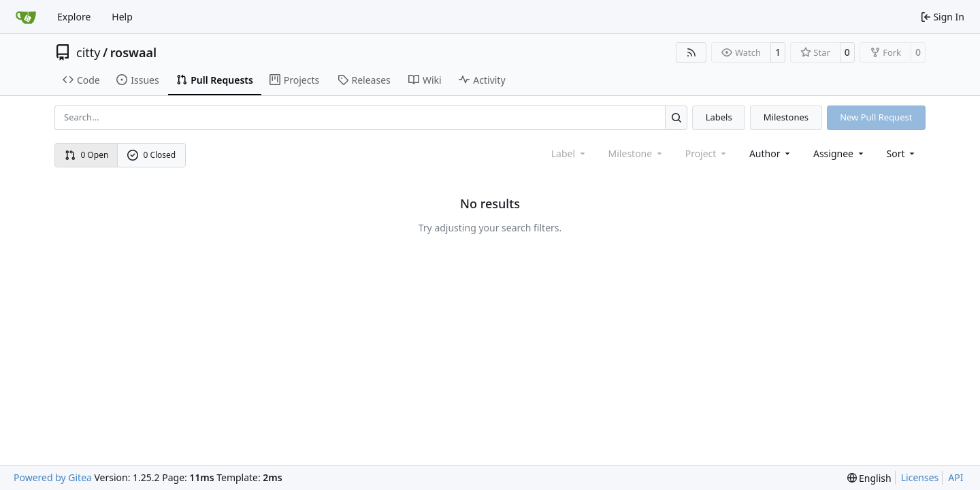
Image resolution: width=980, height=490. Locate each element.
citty (88, 52)
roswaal (134, 52)
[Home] (26, 17)
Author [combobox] (771, 153)
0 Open (87, 155)
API (955, 477)
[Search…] (676, 117)
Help (122, 17)
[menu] (902, 153)
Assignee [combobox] (839, 153)
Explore (74, 17)
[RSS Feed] (691, 52)
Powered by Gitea (53, 477)
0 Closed (152, 155)
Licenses (920, 477)
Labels (719, 117)
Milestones (786, 117)
